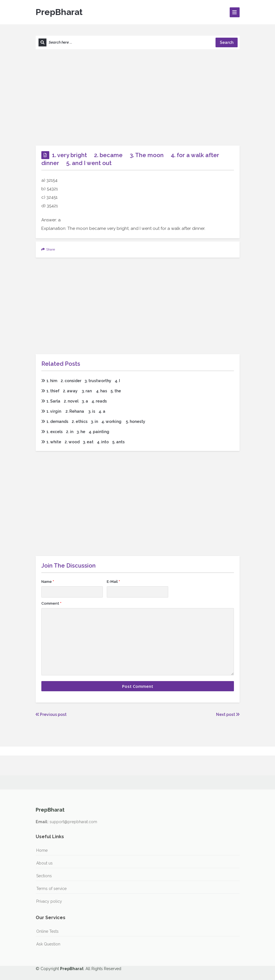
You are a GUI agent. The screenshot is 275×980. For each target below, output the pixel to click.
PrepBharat (59, 12)
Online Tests (47, 931)
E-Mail (113, 582)
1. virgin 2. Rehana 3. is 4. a (73, 411)
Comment (51, 603)
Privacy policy (49, 901)
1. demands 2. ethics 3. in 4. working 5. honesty (93, 421)
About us (44, 863)
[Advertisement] (137, 97)
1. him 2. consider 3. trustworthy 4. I (81, 381)
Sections (44, 876)
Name (48, 582)
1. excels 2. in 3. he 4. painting (75, 432)
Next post (228, 714)
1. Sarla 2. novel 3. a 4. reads (74, 401)
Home (42, 850)
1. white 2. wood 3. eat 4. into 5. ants (83, 442)
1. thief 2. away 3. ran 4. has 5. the (81, 391)
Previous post (51, 714)
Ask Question (48, 944)
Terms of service (51, 889)
